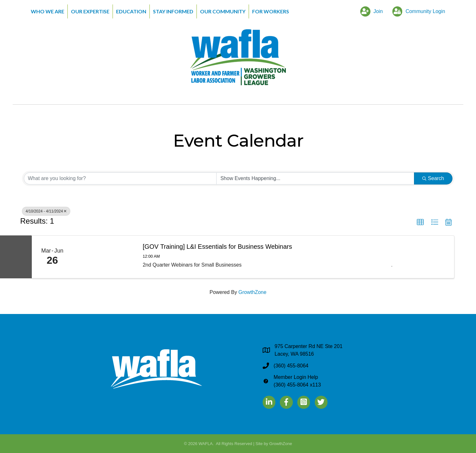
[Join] (370, 11)
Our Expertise (90, 11)
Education (131, 11)
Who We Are (48, 11)
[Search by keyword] (120, 178)
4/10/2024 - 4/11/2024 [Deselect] (46, 211)
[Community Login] (417, 11)
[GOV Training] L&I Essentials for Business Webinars (217, 247)
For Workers (271, 11)
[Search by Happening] (315, 178)
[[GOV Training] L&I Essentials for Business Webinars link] (105, 257)
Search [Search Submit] (433, 178)
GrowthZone (252, 292)
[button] (420, 222)
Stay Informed (173, 11)
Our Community (223, 11)
